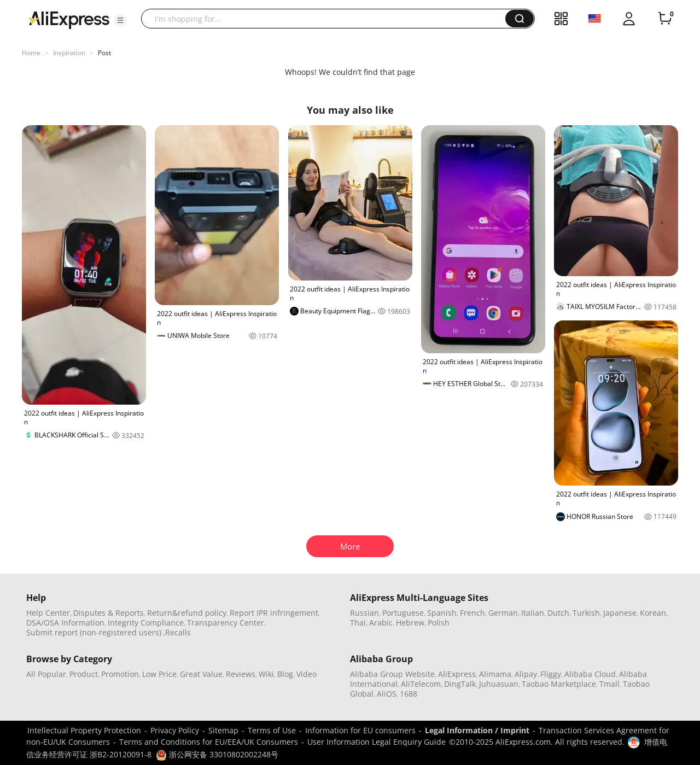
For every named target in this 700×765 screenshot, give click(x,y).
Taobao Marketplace (559, 684)
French (472, 613)
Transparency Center (226, 623)
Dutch (558, 613)
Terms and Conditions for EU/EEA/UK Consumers (209, 742)
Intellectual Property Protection (84, 730)
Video (307, 674)
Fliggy (551, 674)
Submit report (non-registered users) (94, 632)
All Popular (46, 674)
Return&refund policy (187, 613)
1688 (409, 694)
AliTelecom (421, 684)
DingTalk (460, 684)
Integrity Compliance (146, 623)
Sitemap (223, 730)
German (503, 613)
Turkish (586, 613)
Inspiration (69, 53)
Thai (358, 623)
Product (84, 674)
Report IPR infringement (274, 613)
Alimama (495, 674)
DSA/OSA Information (65, 623)
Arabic (381, 623)
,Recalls (177, 632)
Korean (653, 613)
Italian (533, 613)
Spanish (442, 613)
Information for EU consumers (360, 730)
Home (31, 53)
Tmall (609, 684)
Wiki (266, 674)
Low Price (159, 674)
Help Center (48, 613)
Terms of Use (272, 730)
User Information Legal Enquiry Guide (377, 742)
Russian (364, 613)
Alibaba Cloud (590, 674)
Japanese (620, 613)
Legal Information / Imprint (477, 730)
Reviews (241, 674)
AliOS (387, 694)
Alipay (526, 674)
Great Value (201, 674)
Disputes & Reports (109, 613)
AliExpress (457, 674)
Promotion (120, 674)
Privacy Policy (175, 730)
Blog (285, 674)
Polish (439, 623)
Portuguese (403, 613)
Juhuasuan (499, 684)
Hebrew (410, 623)
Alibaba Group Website (392, 674)
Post (104, 53)
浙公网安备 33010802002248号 (217, 754)
